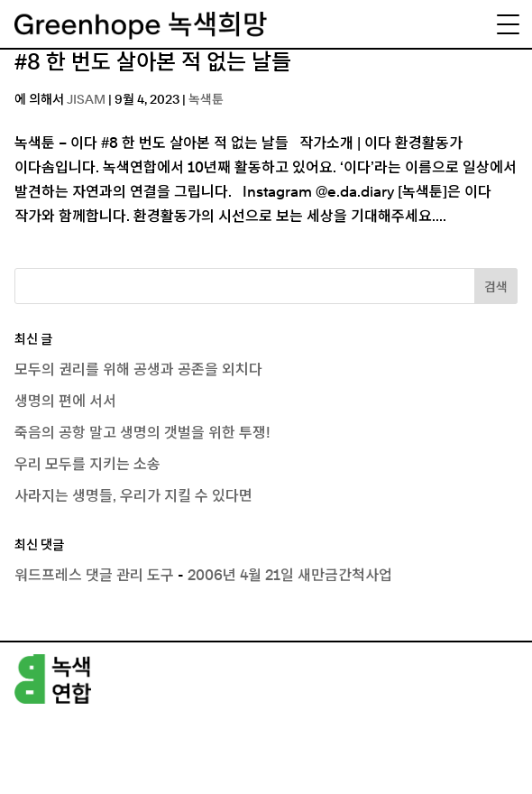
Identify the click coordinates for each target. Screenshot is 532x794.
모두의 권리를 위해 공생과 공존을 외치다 (138, 370)
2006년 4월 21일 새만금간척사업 (290, 576)
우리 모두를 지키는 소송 (87, 465)
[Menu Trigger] (508, 24)
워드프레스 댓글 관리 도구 (94, 576)
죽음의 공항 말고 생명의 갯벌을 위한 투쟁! (142, 433)
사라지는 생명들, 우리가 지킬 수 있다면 (133, 496)
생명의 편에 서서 (65, 402)
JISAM (86, 100)
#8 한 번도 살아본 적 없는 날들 (153, 63)
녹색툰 (206, 100)
